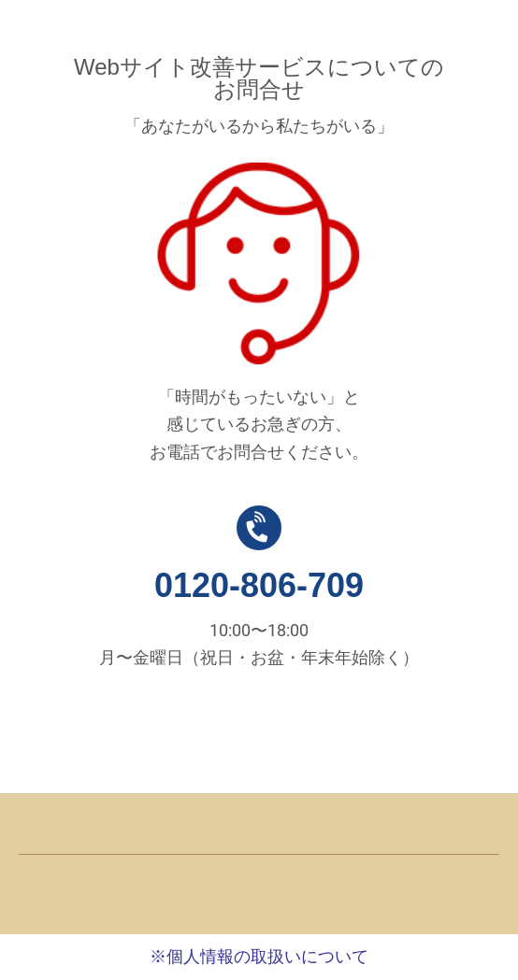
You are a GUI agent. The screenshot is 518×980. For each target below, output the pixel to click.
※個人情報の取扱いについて (259, 957)
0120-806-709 (259, 585)
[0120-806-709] (259, 528)
